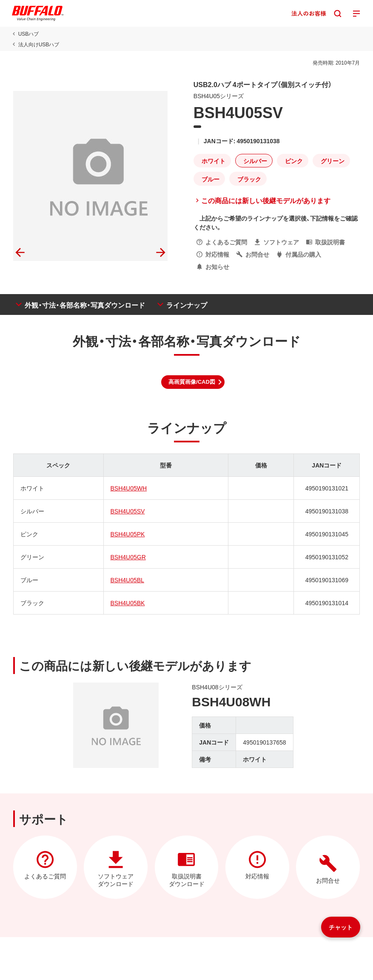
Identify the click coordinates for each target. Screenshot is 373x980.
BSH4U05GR (128, 557)
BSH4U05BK (127, 603)
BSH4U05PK (127, 534)
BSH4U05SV (127, 511)
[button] (193, 382)
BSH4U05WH (128, 488)
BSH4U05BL (127, 580)
